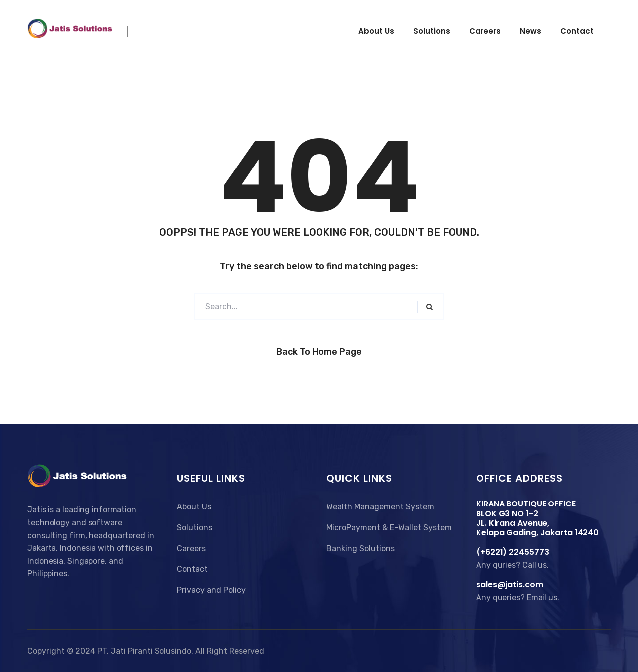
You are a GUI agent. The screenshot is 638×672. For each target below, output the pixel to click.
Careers (485, 31)
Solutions (432, 31)
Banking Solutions (361, 549)
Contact (577, 31)
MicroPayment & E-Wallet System (389, 528)
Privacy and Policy (211, 590)
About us (376, 31)
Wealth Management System (380, 507)
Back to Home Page (319, 352)
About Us (194, 507)
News (531, 31)
